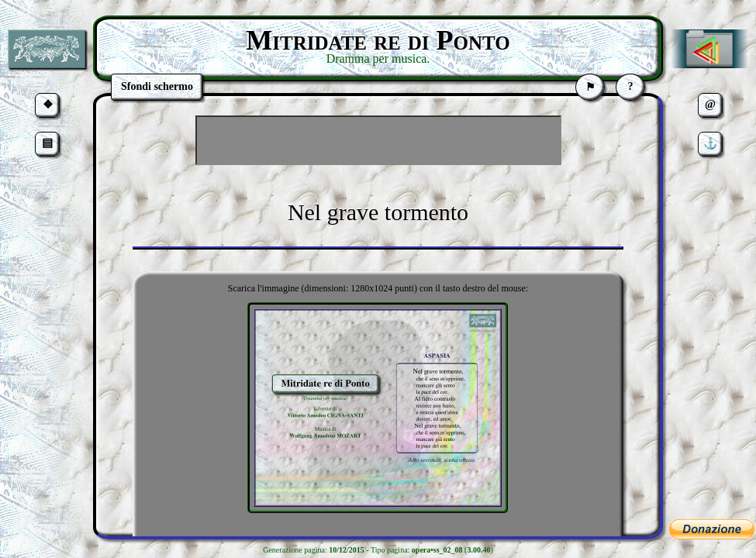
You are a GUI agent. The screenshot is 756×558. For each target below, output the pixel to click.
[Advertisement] (378, 140)
